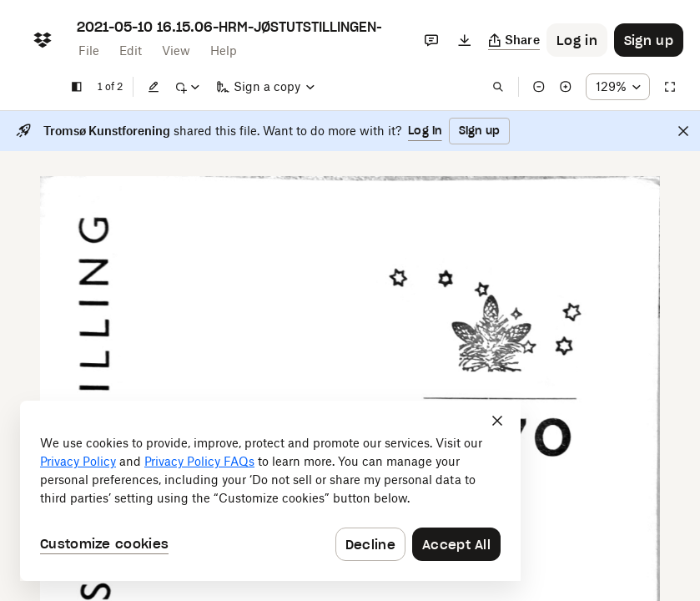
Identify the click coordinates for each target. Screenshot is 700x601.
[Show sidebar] (77, 87)
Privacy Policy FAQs (199, 461)
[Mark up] (187, 87)
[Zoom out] (539, 87)
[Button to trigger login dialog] (577, 40)
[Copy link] (514, 40)
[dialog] (270, 491)
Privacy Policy (78, 461)
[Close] (683, 131)
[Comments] (431, 40)
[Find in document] (498, 87)
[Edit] (154, 87)
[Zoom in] (566, 87)
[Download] (465, 40)
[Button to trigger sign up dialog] (649, 40)
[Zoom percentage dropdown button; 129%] (618, 87)
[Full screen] (670, 87)
